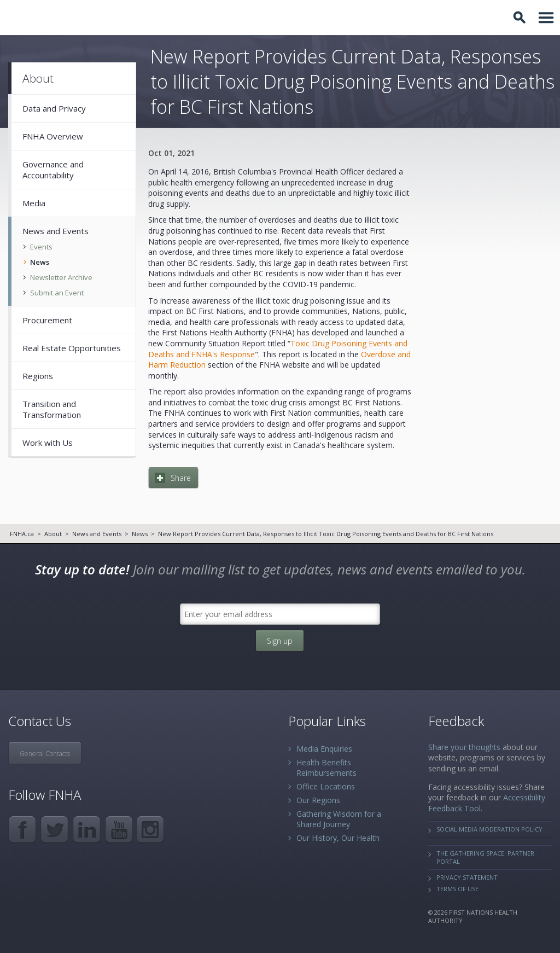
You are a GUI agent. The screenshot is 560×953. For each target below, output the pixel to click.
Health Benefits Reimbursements (326, 768)
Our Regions (318, 800)
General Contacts (45, 754)
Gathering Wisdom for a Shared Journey (339, 819)
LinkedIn (87, 830)
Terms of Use (457, 889)
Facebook (22, 830)
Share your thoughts (464, 747)
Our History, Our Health (338, 838)
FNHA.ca (22, 534)
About (53, 534)
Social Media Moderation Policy (489, 829)
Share (181, 478)
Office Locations (326, 786)
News (140, 534)
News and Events (97, 534)
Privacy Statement (467, 877)
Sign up (280, 641)
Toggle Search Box (521, 18)
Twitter (54, 830)
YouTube (119, 830)
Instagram (151, 830)
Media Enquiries (324, 749)
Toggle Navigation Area (546, 18)
